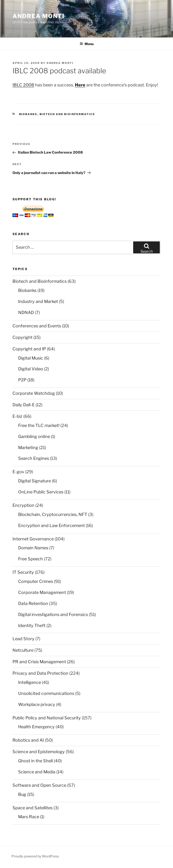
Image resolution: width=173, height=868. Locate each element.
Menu (87, 44)
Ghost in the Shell (35, 761)
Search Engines (34, 458)
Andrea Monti (39, 16)
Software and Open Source (39, 785)
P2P (22, 380)
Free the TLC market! (39, 425)
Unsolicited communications (46, 693)
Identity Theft (32, 626)
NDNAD (26, 312)
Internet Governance (33, 539)
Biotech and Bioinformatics (67, 114)
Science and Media (37, 772)
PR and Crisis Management (39, 662)
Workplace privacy (37, 704)
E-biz (17, 416)
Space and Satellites (33, 808)
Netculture (23, 650)
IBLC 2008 (23, 85)
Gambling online (34, 436)
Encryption (23, 505)
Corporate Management (42, 592)
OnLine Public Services (41, 492)
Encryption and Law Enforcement (51, 525)
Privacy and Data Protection (40, 673)
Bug (22, 794)
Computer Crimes (36, 581)
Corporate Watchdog (34, 393)
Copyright (23, 337)
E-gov (18, 472)
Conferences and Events (37, 326)
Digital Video (31, 369)
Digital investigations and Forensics (53, 614)
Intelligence (30, 682)
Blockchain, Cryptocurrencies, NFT (53, 514)
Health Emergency (36, 727)
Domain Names (33, 548)
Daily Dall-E (24, 405)
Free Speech (31, 559)
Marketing (28, 448)
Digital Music (31, 358)
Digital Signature (35, 481)
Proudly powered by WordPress (35, 856)
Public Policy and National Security (47, 718)
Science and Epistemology (39, 752)
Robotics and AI (28, 740)
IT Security (23, 572)
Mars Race (29, 817)
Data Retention (33, 603)
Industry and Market (38, 301)
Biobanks (28, 114)
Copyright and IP (29, 349)
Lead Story (23, 639)
